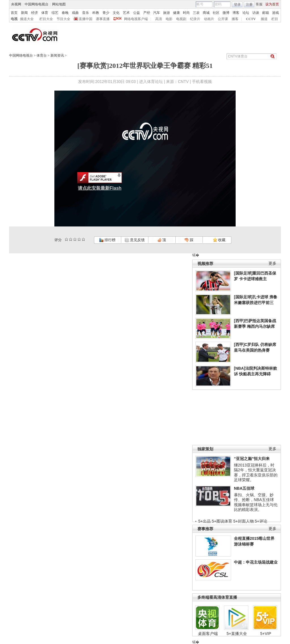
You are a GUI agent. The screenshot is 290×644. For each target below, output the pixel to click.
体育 (45, 13)
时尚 (186, 13)
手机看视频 (202, 82)
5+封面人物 (244, 521)
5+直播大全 (237, 634)
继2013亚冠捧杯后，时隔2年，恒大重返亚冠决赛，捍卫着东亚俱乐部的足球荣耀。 (256, 473)
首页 (14, 13)
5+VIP (266, 634)
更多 (272, 263)
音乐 (86, 13)
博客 (236, 13)
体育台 (42, 55)
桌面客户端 (208, 634)
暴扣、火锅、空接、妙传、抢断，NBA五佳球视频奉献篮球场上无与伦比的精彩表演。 (256, 502)
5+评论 (261, 521)
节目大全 (63, 19)
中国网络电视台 (37, 4)
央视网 (16, 4)
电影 (169, 19)
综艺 (55, 13)
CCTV (251, 19)
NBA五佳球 (244, 488)
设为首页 (272, 4)
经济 (35, 13)
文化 (116, 13)
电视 (14, 19)
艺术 (126, 13)
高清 (159, 19)
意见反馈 (135, 240)
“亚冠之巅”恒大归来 (252, 459)
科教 (96, 13)
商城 (206, 13)
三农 (196, 13)
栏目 (275, 19)
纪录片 (195, 19)
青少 (106, 13)
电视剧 (181, 19)
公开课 (223, 19)
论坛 (246, 13)
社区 (216, 13)
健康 (176, 13)
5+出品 (204, 521)
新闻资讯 (57, 55)
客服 (259, 4)
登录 (237, 5)
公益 (137, 13)
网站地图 (59, 4)
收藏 (219, 240)
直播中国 (86, 19)
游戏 (276, 13)
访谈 (256, 13)
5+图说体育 (222, 521)
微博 (226, 13)
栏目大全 (46, 19)
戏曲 (75, 13)
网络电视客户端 (136, 19)
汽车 (157, 13)
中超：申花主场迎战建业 (256, 562)
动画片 (209, 19)
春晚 (65, 13)
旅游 (167, 13)
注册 (249, 5)
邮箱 (266, 13)
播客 (235, 19)
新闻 (24, 13)
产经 (147, 13)
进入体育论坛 (151, 82)
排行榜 (107, 240)
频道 (264, 19)
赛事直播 (103, 19)
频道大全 (27, 19)
